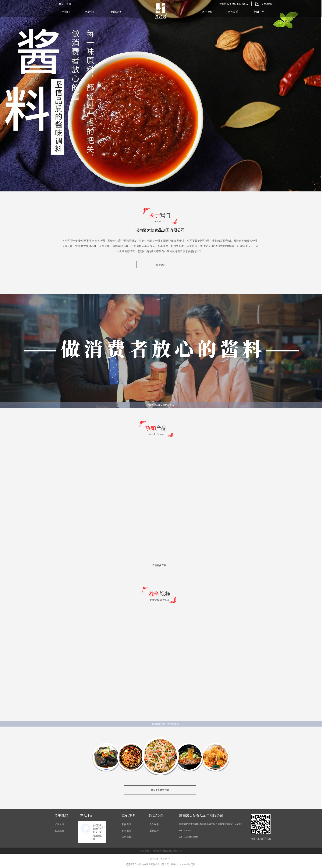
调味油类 (101, 827)
